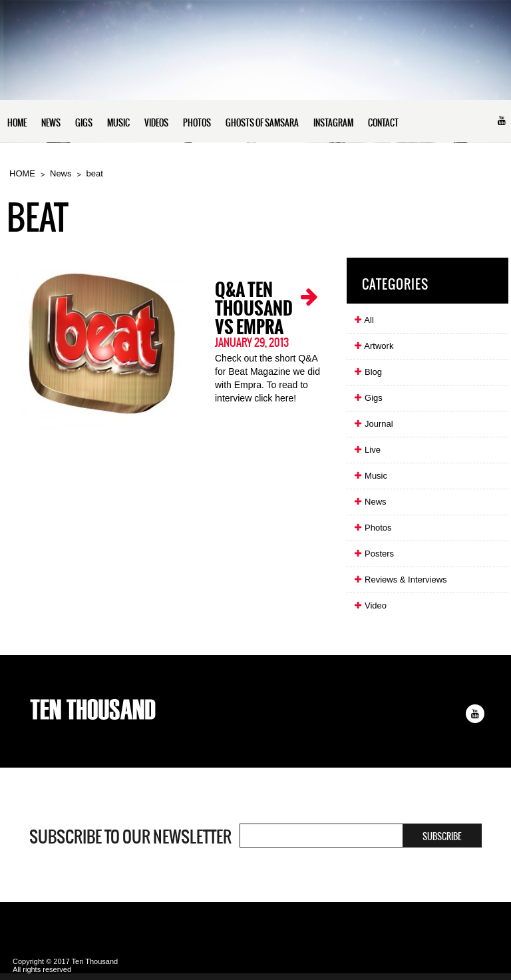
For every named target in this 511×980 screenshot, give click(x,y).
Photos (372, 528)
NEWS (51, 123)
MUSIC (118, 123)
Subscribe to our (130, 837)
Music (370, 476)
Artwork (373, 346)
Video (370, 606)
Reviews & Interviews (400, 580)
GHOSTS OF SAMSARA (262, 123)
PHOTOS (197, 123)
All (363, 320)
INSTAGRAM (333, 123)
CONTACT (383, 123)
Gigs (368, 398)
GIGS (84, 123)
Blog (368, 372)
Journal (373, 424)
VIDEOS (156, 123)
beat (95, 173)
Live (367, 450)
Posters (374, 554)
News (61, 173)
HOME (17, 123)
